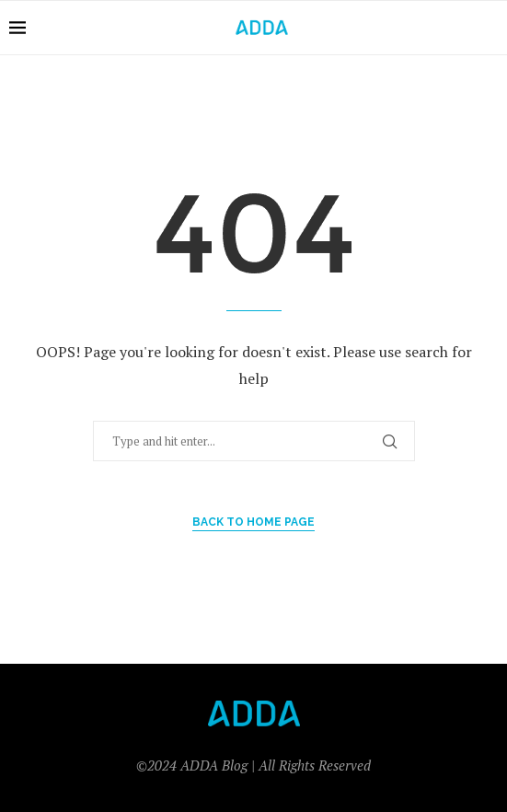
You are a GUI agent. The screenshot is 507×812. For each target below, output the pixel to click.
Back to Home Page (253, 522)
